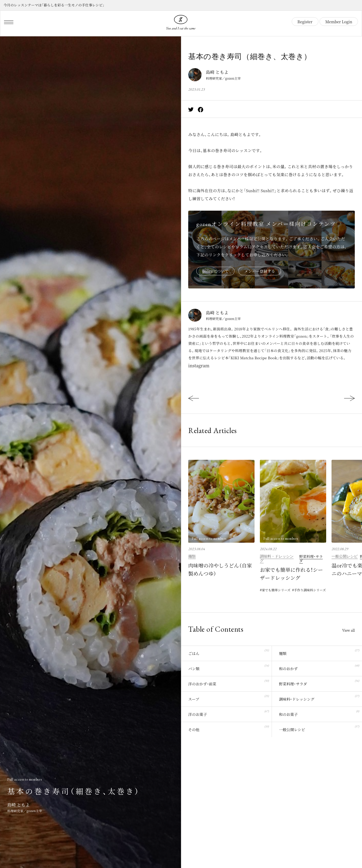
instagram (199, 366)
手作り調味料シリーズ (310, 590)
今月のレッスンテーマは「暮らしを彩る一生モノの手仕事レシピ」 (54, 5)
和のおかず (319, 667)
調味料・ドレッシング (277, 558)
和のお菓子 (319, 713)
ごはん (228, 652)
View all (348, 630)
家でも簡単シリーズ (276, 590)
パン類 (228, 667)
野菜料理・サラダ (311, 558)
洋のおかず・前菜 (228, 682)
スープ (228, 697)
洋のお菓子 (228, 713)
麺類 (192, 556)
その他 (228, 728)
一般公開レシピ (345, 556)
